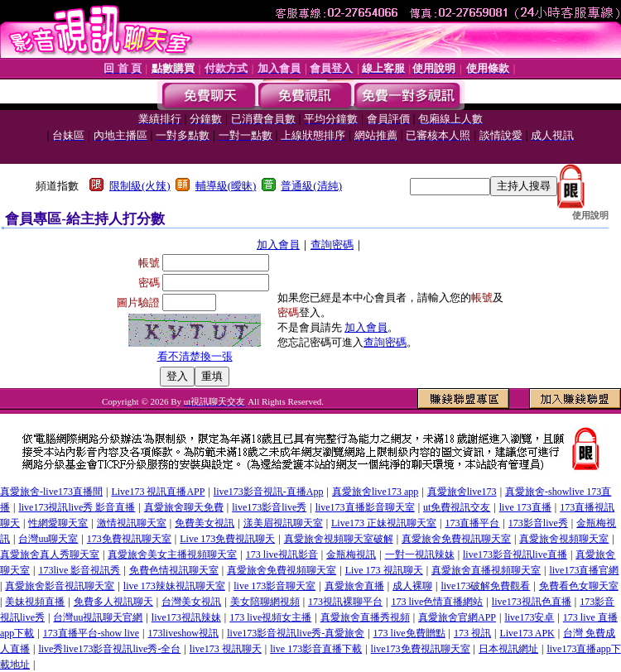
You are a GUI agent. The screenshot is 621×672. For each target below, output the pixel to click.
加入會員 (278, 245)
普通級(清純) (311, 186)
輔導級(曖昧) (226, 186)
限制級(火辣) (140, 186)
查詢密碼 (332, 245)
